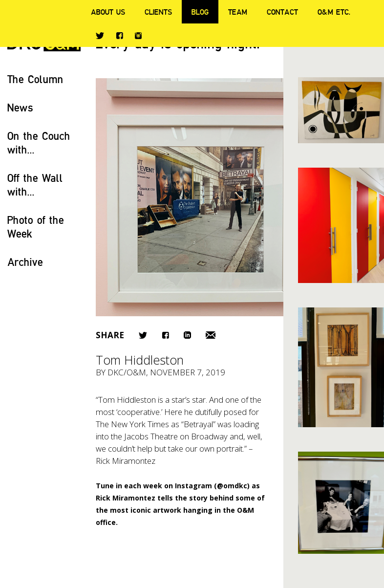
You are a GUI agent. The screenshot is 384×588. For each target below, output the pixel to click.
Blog (200, 12)
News (20, 107)
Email (211, 335)
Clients (158, 12)
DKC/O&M (127, 372)
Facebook (119, 35)
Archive (25, 262)
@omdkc (232, 486)
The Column (35, 79)
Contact (282, 12)
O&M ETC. (334, 12)
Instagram (138, 36)
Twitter (100, 36)
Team (238, 12)
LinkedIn (187, 335)
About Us (108, 12)
